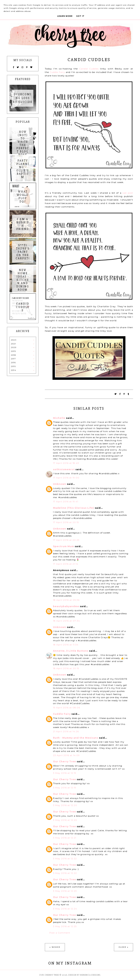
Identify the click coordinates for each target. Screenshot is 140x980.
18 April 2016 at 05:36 (66, 600)
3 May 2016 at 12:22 (65, 858)
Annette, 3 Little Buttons (71, 651)
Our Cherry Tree (65, 761)
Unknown (60, 484)
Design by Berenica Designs (84, 975)
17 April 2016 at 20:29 (66, 540)
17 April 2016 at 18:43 (66, 463)
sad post (128, 193)
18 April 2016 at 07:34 (66, 621)
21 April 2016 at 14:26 (66, 731)
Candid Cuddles (89, 69)
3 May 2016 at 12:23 (65, 891)
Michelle (59, 418)
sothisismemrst (64, 469)
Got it (80, 16)
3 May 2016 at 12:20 (65, 805)
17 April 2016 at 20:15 (66, 522)
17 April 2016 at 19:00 (66, 478)
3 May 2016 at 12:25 (65, 926)
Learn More (65, 16)
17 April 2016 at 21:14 (66, 564)
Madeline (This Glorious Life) (74, 508)
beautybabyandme (66, 606)
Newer (56, 947)
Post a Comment (60, 933)
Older (122, 947)
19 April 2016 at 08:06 (67, 708)
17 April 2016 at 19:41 (66, 501)
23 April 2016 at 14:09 (66, 755)
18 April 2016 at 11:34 (66, 645)
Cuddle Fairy (57, 72)
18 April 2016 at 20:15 (66, 668)
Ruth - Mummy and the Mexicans (76, 738)
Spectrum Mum (64, 546)
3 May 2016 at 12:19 (65, 773)
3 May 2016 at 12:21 (65, 838)
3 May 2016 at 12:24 (65, 909)
